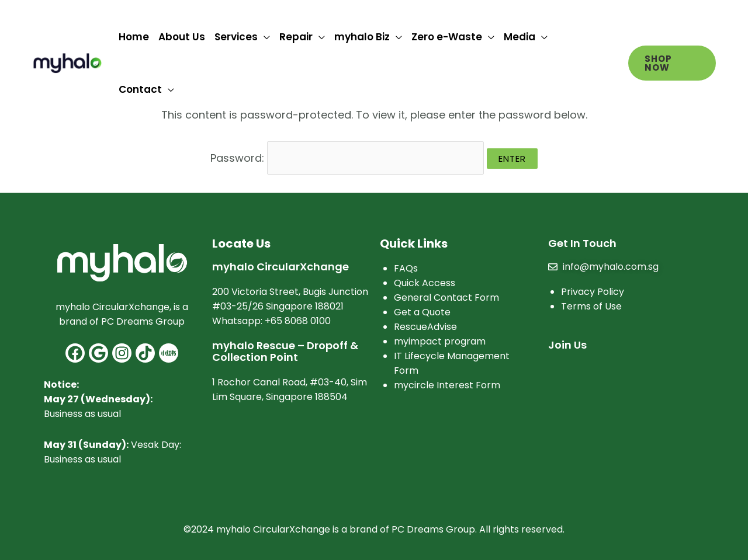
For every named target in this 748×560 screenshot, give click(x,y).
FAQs (406, 267)
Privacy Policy (593, 291)
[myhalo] (67, 62)
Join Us (567, 344)
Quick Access (425, 282)
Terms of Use (591, 305)
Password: (347, 157)
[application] (264, 37)
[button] (672, 63)
